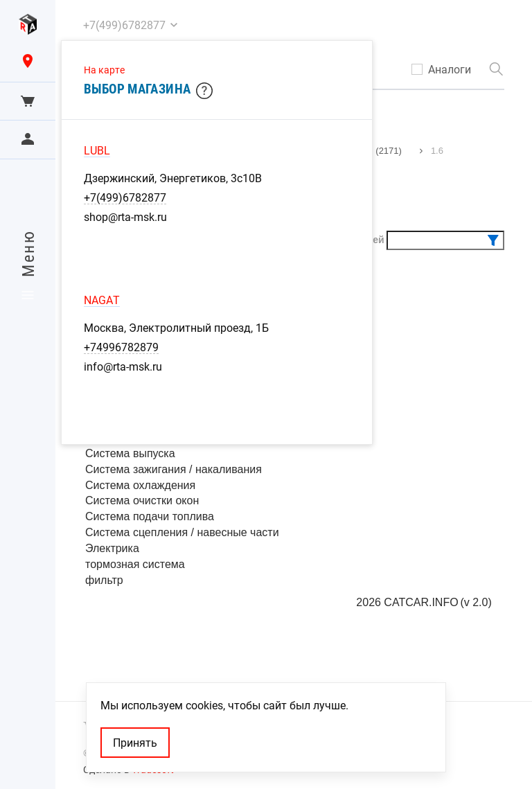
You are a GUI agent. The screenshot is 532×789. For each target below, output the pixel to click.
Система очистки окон (142, 500)
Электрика (112, 548)
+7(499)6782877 (125, 197)
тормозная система (135, 564)
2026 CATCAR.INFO (407, 602)
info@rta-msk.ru (123, 366)
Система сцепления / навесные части (182, 532)
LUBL (97, 150)
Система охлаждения (140, 485)
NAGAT (102, 300)
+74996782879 (121, 347)
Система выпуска (130, 453)
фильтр (104, 580)
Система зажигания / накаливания (174, 469)
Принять (135, 743)
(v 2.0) (476, 602)
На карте (104, 70)
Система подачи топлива (150, 516)
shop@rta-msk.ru (125, 217)
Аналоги (450, 69)
